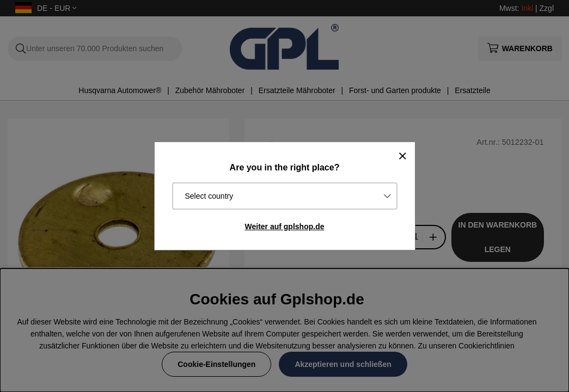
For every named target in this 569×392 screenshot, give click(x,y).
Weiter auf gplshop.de (285, 226)
